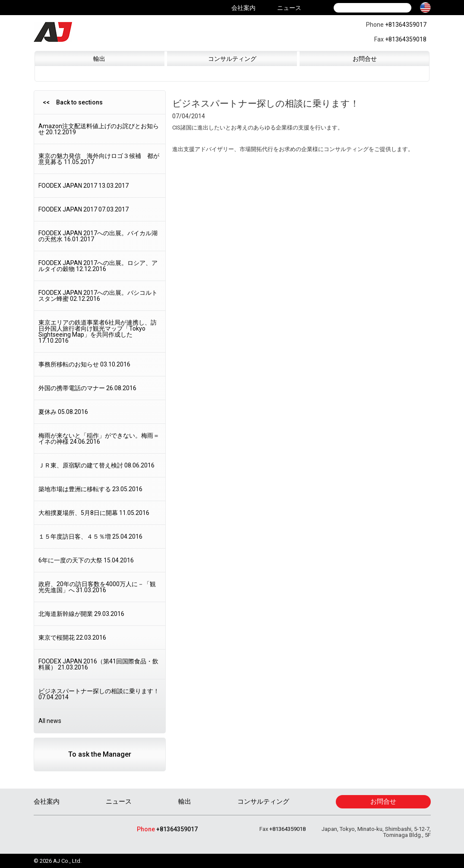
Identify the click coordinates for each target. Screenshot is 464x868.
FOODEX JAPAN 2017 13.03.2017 (84, 186)
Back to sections (79, 102)
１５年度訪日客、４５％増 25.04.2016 (90, 537)
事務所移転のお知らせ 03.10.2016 (84, 364)
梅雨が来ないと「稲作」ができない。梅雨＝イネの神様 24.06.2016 (99, 439)
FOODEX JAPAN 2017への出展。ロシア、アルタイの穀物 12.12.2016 (98, 266)
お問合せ (365, 59)
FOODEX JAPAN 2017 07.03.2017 (84, 209)
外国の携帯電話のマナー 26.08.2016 (87, 388)
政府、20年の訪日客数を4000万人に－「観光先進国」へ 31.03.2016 (97, 587)
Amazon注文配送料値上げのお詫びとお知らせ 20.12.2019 (99, 129)
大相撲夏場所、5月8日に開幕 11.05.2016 (94, 513)
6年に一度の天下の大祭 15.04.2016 (86, 560)
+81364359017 (406, 25)
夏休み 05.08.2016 (63, 412)
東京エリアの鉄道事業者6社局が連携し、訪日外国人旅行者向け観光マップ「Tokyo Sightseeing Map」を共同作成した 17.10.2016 (98, 331)
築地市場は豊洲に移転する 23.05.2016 (90, 489)
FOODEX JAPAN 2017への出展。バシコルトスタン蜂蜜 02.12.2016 (98, 296)
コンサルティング (232, 59)
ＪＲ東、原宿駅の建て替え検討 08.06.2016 (96, 465)
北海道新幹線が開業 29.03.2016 (81, 614)
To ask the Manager (100, 754)
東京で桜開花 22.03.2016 (72, 638)
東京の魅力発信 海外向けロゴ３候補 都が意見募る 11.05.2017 (99, 159)
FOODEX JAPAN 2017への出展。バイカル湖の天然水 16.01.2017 (98, 236)
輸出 (99, 59)
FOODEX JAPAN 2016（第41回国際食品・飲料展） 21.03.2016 (98, 664)
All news (50, 721)
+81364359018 (406, 39)
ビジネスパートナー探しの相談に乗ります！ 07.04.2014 (99, 694)
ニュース (289, 8)
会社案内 (243, 8)
